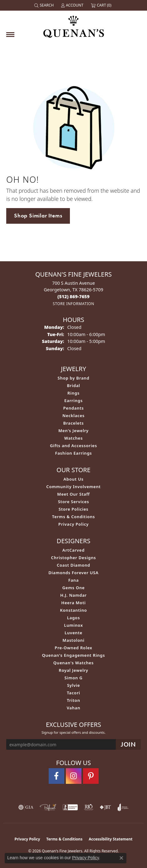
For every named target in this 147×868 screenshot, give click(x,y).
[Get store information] (73, 304)
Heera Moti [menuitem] (73, 603)
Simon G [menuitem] (73, 678)
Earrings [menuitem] (73, 401)
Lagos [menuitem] (73, 618)
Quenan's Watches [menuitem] (74, 663)
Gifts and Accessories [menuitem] (73, 446)
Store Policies (74, 509)
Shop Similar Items (38, 216)
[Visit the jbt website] (105, 807)
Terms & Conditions (74, 517)
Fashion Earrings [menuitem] (73, 453)
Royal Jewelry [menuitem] (73, 670)
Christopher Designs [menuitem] (74, 558)
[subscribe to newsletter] (128, 745)
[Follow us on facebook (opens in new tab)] (56, 776)
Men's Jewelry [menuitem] (73, 431)
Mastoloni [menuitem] (73, 640)
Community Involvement (73, 487)
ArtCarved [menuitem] (73, 550)
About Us (73, 479)
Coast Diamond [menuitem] (73, 565)
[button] (45, 5)
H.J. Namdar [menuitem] (73, 595)
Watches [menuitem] (73, 438)
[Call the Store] (73, 296)
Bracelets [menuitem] (74, 423)
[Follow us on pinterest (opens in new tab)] (91, 776)
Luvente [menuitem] (73, 633)
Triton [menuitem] (73, 700)
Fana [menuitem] (74, 580)
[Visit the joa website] (123, 807)
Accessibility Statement (110, 839)
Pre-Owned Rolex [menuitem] (73, 648)
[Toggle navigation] (10, 35)
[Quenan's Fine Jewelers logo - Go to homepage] (74, 24)
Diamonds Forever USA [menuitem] (73, 573)
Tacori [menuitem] (73, 693)
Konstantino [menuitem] (73, 610)
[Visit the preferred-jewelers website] (48, 807)
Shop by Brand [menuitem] (74, 378)
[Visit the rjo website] (89, 807)
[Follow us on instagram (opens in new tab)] (74, 776)
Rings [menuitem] (73, 393)
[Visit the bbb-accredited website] (70, 807)
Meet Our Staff (73, 494)
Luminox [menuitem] (73, 625)
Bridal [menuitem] (73, 385)
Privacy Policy (73, 524)
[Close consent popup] (121, 858)
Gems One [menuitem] (74, 588)
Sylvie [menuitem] (73, 685)
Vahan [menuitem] (74, 708)
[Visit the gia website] (26, 807)
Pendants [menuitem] (73, 408)
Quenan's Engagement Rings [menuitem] (74, 655)
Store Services (74, 502)
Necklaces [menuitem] (73, 416)
